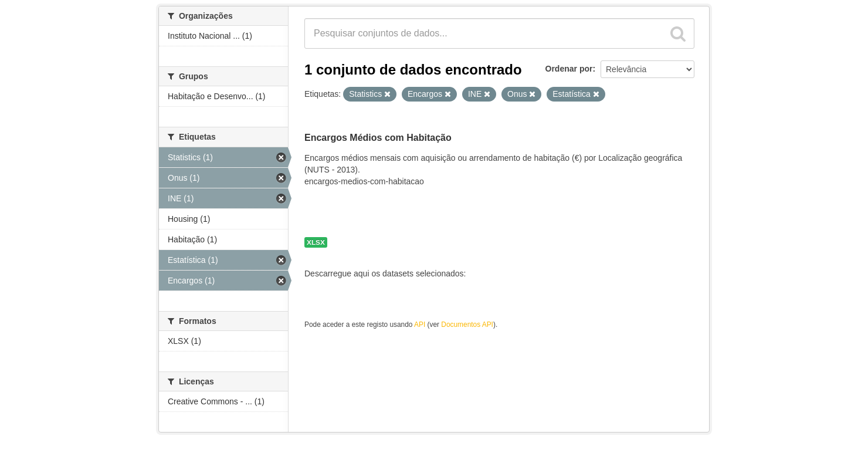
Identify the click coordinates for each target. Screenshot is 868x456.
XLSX (316, 242)
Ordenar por (569, 69)
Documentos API (467, 325)
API (420, 325)
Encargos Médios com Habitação (378, 138)
